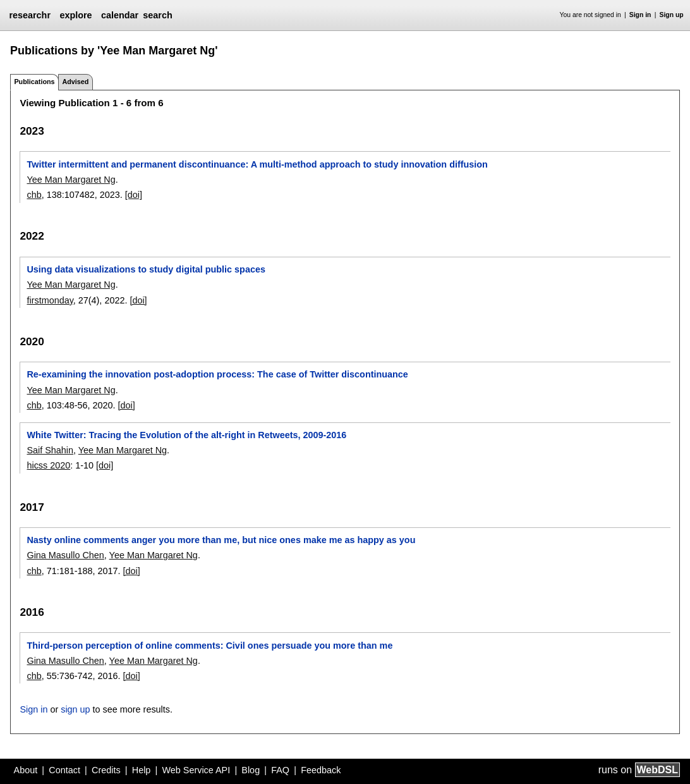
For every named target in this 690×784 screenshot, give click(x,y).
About (26, 770)
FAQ (280, 770)
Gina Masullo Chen (65, 555)
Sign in (640, 15)
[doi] (134, 195)
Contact (64, 770)
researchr (30, 15)
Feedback (321, 770)
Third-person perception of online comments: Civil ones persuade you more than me (209, 646)
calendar (120, 15)
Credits (106, 770)
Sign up (672, 15)
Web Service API (196, 770)
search (157, 15)
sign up (75, 709)
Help (142, 770)
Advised (75, 82)
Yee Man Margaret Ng (71, 180)
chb (34, 195)
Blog (251, 770)
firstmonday (50, 300)
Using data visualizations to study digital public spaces (146, 269)
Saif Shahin (50, 450)
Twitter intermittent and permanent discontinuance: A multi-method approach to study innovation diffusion (257, 164)
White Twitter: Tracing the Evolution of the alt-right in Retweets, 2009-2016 (186, 435)
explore (76, 15)
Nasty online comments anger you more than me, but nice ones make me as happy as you (221, 540)
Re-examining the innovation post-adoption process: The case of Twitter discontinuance (217, 374)
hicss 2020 (48, 465)
